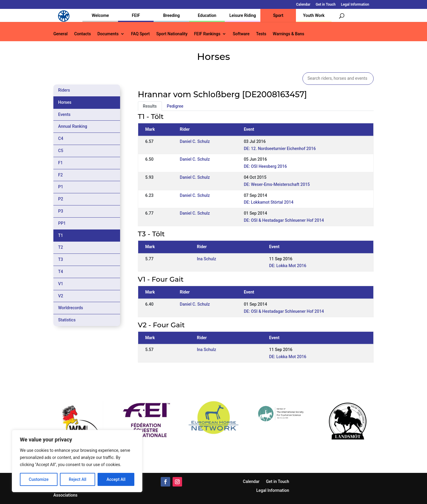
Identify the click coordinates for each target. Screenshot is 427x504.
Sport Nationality (172, 34)
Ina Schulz (207, 259)
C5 (61, 151)
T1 (61, 235)
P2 (61, 199)
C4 (61, 138)
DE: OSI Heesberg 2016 (265, 166)
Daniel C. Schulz (195, 141)
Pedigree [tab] (175, 106)
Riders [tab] (64, 90)
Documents (108, 34)
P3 (61, 211)
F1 (60, 163)
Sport (278, 15)
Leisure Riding (243, 15)
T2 (61, 247)
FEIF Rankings (207, 34)
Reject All (78, 479)
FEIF (136, 15)
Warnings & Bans (289, 34)
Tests (261, 34)
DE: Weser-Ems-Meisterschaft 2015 (277, 184)
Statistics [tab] (67, 320)
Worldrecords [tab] (71, 308)
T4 (61, 272)
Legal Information (355, 5)
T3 (61, 259)
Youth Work (314, 15)
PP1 (62, 223)
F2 (60, 175)
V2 (61, 296)
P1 (61, 187)
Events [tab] (64, 114)
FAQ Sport (140, 34)
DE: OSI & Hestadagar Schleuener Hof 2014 (284, 220)
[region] (77, 461)
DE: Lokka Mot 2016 (288, 266)
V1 (61, 284)
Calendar (303, 5)
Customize (39, 479)
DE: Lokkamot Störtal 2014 (269, 202)
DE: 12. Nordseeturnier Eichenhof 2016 (280, 149)
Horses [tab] (65, 102)
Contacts (82, 34)
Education (207, 15)
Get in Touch (326, 5)
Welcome (100, 15)
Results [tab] (150, 106)
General (60, 34)
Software (241, 34)
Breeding (171, 15)
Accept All (116, 479)
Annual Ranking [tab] (73, 126)
